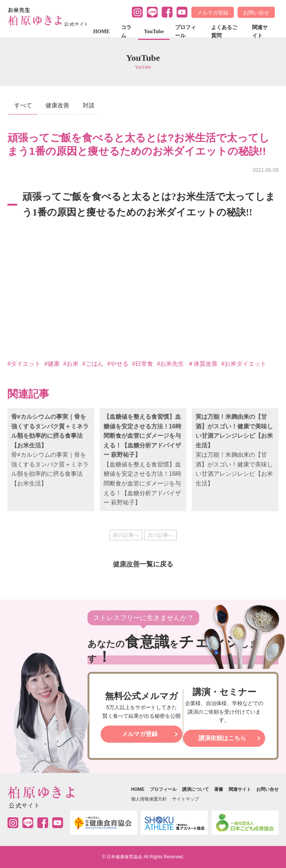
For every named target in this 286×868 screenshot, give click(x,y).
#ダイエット (24, 364)
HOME (101, 32)
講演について (196, 789)
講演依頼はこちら (222, 738)
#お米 (71, 364)
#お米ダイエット (244, 364)
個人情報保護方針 (149, 799)
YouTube (154, 32)
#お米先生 (170, 364)
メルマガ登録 (213, 13)
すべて (23, 105)
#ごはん (93, 364)
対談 (89, 105)
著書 (219, 789)
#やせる (118, 364)
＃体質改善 (203, 364)
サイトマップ (185, 799)
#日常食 (143, 364)
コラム (126, 32)
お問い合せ (256, 13)
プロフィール (185, 32)
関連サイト (260, 32)
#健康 (52, 364)
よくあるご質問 (224, 32)
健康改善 (57, 105)
